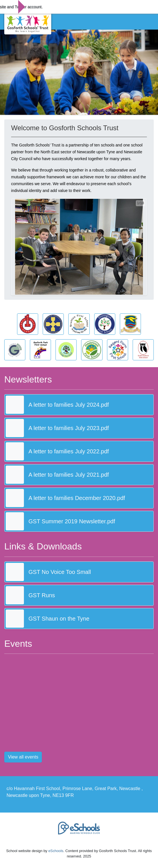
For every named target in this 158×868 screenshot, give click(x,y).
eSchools (56, 851)
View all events (23, 757)
